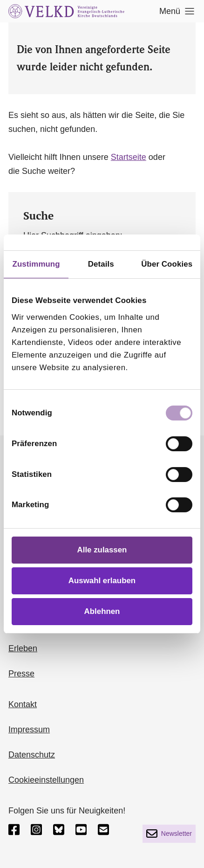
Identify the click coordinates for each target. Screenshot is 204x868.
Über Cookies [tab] (167, 264)
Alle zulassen (102, 550)
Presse (21, 674)
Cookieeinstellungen (46, 780)
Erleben (23, 648)
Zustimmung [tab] (36, 264)
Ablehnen (102, 611)
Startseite (129, 157)
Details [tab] (101, 264)
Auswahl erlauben (102, 581)
